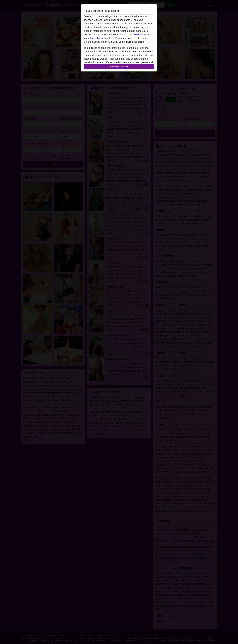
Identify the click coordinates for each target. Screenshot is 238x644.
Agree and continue (119, 66)
